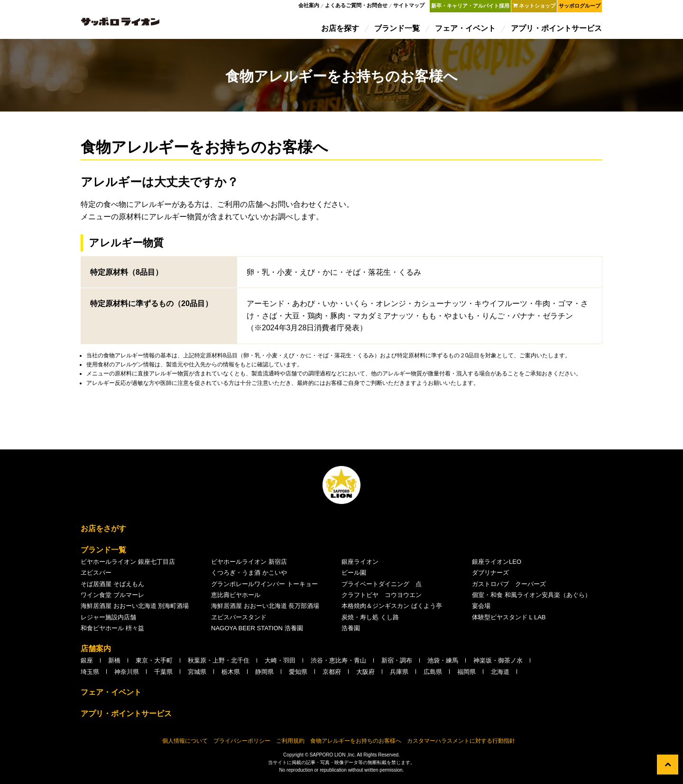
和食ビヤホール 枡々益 (112, 631)
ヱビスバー (96, 575)
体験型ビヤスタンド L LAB (509, 620)
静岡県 (264, 675)
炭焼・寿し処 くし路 (370, 620)
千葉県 (163, 675)
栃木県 (231, 675)
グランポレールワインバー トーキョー (264, 587)
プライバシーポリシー (242, 744)
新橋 (114, 663)
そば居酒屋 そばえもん (112, 587)
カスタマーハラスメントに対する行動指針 (461, 744)
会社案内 (309, 7)
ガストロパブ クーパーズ (509, 587)
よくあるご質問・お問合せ (357, 7)
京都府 (332, 675)
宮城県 (197, 675)
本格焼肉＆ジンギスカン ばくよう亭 (392, 609)
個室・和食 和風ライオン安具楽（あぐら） (531, 598)
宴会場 (481, 609)
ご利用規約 (290, 744)
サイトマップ (409, 7)
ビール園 (354, 575)
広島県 (433, 675)
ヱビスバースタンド (239, 620)
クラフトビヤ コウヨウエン (382, 598)
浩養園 (351, 631)
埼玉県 (90, 675)
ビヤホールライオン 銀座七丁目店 (128, 565)
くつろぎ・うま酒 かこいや (249, 575)
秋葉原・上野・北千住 (219, 663)
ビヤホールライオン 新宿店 (249, 565)
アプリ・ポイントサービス (557, 30)
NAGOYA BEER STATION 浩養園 (257, 631)
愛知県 (298, 675)
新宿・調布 (397, 663)
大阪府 (365, 675)
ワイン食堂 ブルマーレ (112, 598)
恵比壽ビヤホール (236, 598)
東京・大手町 (154, 663)
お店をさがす (103, 531)
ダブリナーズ (490, 575)
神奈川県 (127, 675)
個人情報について (185, 744)
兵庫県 (399, 675)
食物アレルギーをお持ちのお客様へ (356, 744)
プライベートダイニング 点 (382, 587)
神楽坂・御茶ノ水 (498, 663)
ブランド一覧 (397, 30)
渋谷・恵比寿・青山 (338, 663)
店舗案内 (96, 651)
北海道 (500, 675)
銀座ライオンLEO (497, 565)
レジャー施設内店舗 (108, 620)
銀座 (87, 663)
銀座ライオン (360, 565)
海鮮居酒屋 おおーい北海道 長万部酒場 (265, 609)
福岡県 (466, 675)
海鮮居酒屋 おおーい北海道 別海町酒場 (135, 609)
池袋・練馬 (443, 663)
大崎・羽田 (280, 663)
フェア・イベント (466, 30)
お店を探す (341, 30)
